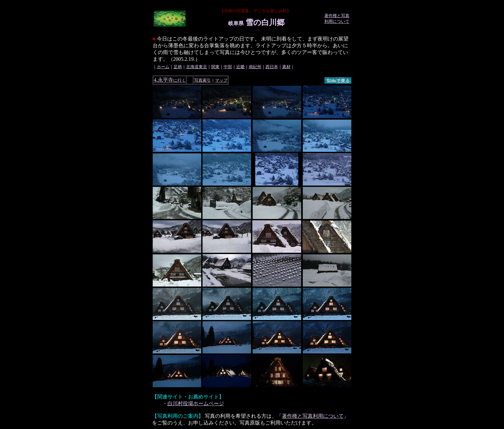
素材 (286, 67)
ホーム (163, 67)
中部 (228, 67)
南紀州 (255, 67)
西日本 (272, 67)
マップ (221, 80)
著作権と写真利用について (313, 416)
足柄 (178, 67)
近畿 (240, 67)
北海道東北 (197, 67)
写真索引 (203, 80)
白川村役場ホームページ (196, 403)
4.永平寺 (170, 80)
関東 (215, 67)
